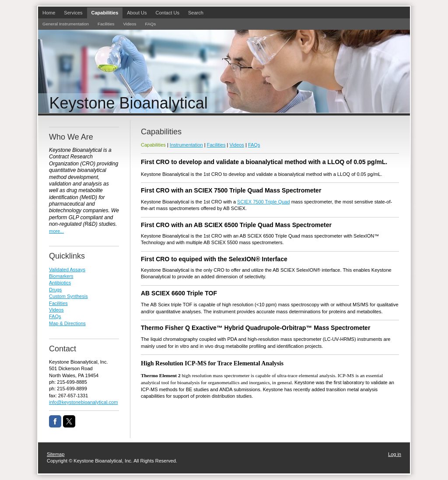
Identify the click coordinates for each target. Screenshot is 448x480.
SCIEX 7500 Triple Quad (263, 202)
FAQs (254, 145)
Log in (395, 454)
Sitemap (56, 454)
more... (56, 231)
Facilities (216, 145)
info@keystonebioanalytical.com (83, 402)
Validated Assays (67, 270)
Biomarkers (61, 276)
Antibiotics (60, 283)
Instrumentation (186, 145)
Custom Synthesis (68, 296)
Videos (236, 145)
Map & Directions (67, 323)
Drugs (55, 290)
